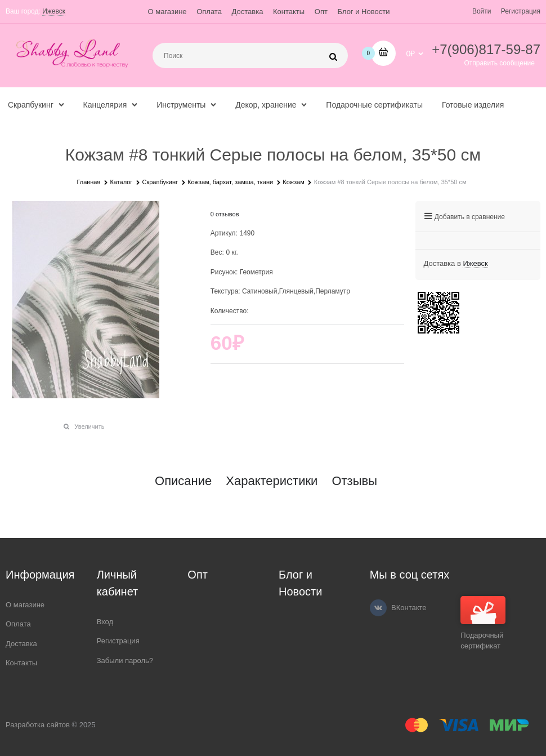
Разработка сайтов (38, 725)
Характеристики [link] (272, 481)
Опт (321, 12)
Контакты (289, 12)
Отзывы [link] (354, 481)
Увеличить (89, 426)
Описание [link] (183, 481)
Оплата (209, 12)
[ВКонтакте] (378, 608)
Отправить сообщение (499, 63)
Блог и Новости (364, 12)
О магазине (167, 12)
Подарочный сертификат (483, 623)
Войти (482, 11)
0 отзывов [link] (225, 214)
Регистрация (521, 11)
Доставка (248, 12)
